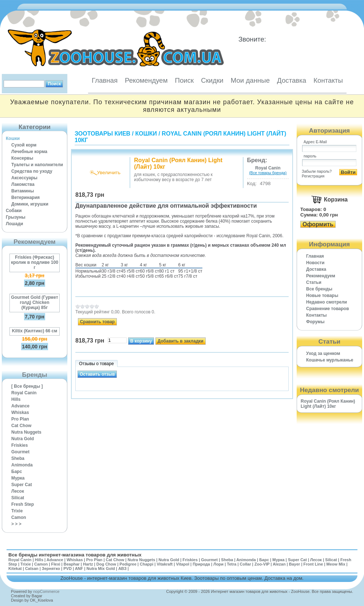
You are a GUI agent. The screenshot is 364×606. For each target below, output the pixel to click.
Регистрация (313, 176)
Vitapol (183, 564)
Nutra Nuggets (26, 432)
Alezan (279, 564)
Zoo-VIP (262, 564)
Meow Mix (336, 564)
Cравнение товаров (328, 309)
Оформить (318, 224)
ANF (79, 568)
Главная (105, 80)
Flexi (56, 564)
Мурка (18, 478)
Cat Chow (21, 426)
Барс (17, 472)
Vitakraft (165, 564)
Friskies (19, 445)
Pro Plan (20, 419)
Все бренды (319, 289)
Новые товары (322, 296)
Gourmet (20, 452)
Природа (201, 564)
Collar (246, 564)
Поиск (184, 80)
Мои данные (250, 80)
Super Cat (22, 485)
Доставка (292, 80)
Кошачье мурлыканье (330, 360)
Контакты (328, 80)
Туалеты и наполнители (37, 165)
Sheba (18, 458)
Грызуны (16, 217)
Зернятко (51, 568)
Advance (20, 406)
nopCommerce (46, 591)
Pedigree (128, 564)
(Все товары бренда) (268, 173)
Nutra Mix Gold (100, 568)
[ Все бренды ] (27, 386)
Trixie (17, 511)
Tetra (232, 564)
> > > (16, 524)
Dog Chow (106, 564)
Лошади (14, 224)
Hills (16, 399)
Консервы (22, 158)
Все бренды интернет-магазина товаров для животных (75, 555)
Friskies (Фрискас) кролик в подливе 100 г (35, 262)
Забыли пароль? (317, 171)
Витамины (23, 191)
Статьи (314, 282)
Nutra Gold (23, 439)
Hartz (88, 564)
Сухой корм (24, 145)
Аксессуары (24, 178)
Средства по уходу (32, 171)
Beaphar (72, 564)
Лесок (18, 491)
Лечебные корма (29, 152)
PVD (68, 568)
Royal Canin (24, 393)
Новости (315, 263)
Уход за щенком (323, 353)
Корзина (336, 200)
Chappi (147, 564)
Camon (19, 517)
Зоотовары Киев (102, 134)
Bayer (295, 564)
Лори (218, 564)
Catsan (32, 568)
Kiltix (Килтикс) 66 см (35, 331)
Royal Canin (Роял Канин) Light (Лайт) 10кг (328, 404)
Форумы (315, 322)
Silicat (18, 498)
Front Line (313, 564)
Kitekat (15, 568)
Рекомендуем (146, 80)
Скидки (212, 80)
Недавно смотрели (327, 302)
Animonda (22, 465)
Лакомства (23, 184)
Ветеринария (25, 198)
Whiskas (20, 413)
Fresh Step (23, 504)
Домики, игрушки (30, 204)
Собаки (14, 211)
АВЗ (122, 568)
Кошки (13, 138)
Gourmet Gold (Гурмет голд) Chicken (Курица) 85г (34, 302)
